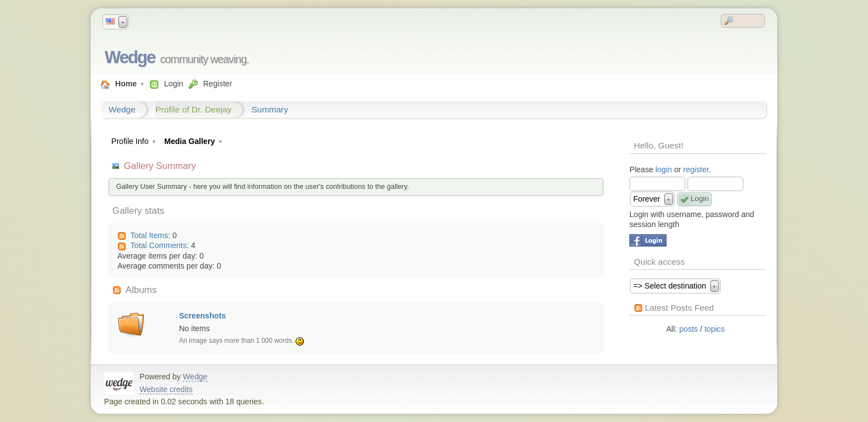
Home (126, 84)
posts (689, 329)
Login (173, 84)
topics (714, 329)
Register (218, 84)
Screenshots (202, 316)
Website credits (166, 389)
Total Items (149, 235)
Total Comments (159, 245)
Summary (270, 109)
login (664, 169)
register (696, 169)
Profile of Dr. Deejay (194, 109)
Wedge (130, 57)
